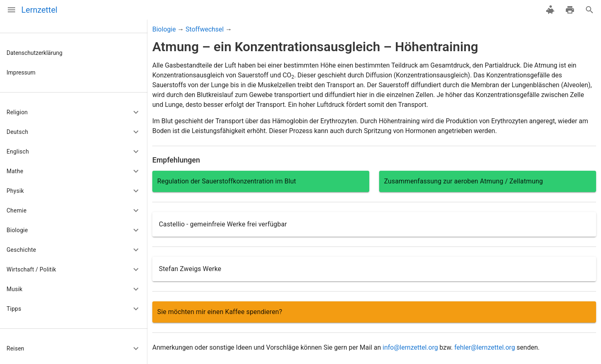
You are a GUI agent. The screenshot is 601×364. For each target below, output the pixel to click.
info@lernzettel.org (410, 347)
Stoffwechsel (204, 29)
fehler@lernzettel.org (485, 347)
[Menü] (11, 10)
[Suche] (590, 10)
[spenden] (550, 10)
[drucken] (570, 10)
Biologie (164, 29)
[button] (74, 112)
